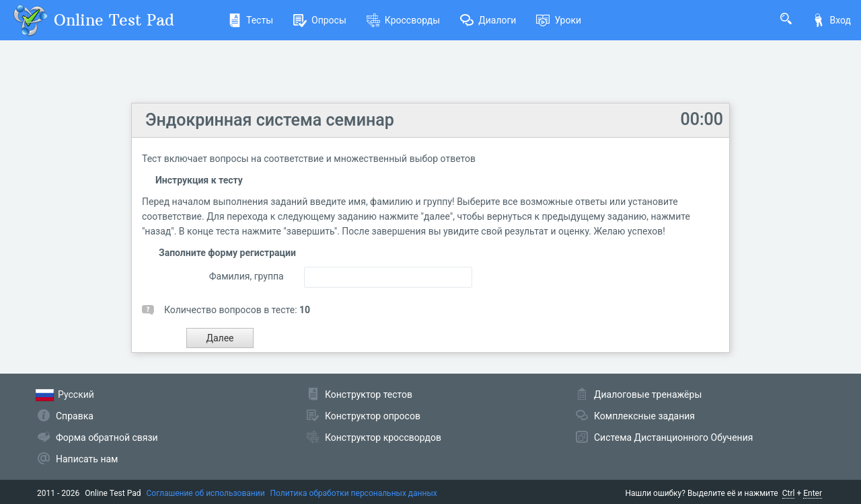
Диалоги (488, 20)
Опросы (320, 20)
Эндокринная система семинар (270, 120)
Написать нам (87, 459)
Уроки (559, 20)
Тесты (251, 20)
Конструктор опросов (373, 416)
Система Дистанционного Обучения (673, 437)
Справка (75, 416)
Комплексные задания (644, 416)
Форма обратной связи (107, 437)
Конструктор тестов (369, 394)
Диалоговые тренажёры (648, 394)
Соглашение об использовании (206, 493)
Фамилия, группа (247, 276)
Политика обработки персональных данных (354, 493)
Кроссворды (403, 20)
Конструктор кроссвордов (383, 437)
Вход (831, 20)
